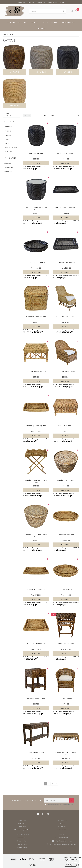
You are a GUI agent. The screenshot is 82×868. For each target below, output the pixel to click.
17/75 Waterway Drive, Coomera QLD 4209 (62, 844)
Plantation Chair (66, 698)
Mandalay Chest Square (36, 317)
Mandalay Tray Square (36, 644)
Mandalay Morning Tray (36, 426)
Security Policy (22, 847)
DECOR (46, 22)
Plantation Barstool (66, 644)
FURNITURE (11, 22)
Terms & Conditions (63, 804)
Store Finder (53, 2)
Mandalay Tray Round (66, 589)
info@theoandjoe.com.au (62, 841)
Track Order (22, 827)
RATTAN (55, 22)
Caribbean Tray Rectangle (66, 208)
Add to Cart (36, 163)
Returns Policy (9, 167)
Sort (45, 115)
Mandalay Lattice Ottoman (36, 371)
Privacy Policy (22, 841)
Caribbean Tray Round (36, 262)
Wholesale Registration (22, 830)
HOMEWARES (41, 28)
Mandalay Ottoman (66, 426)
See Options (66, 218)
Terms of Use (22, 838)
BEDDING (35, 22)
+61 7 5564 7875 (62, 838)
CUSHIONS (23, 22)
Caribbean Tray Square (66, 262)
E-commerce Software (70, 866)
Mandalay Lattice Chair (66, 317)
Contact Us (41, 2)
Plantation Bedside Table (36, 698)
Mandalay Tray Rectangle (36, 589)
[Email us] (38, 814)
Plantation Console (36, 753)
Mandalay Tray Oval (66, 535)
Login (62, 2)
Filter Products (9, 114)
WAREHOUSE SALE (69, 22)
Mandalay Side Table (66, 480)
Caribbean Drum (36, 153)
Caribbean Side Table (66, 153)
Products (22, 2)
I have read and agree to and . (59, 805)
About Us (31, 2)
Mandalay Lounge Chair (66, 371)
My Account (22, 824)
